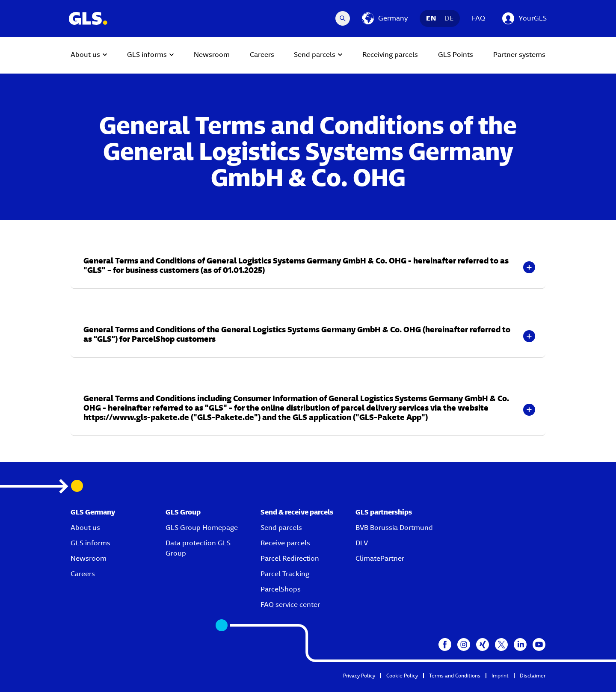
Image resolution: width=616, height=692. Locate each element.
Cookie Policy (402, 676)
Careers (83, 574)
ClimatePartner (380, 558)
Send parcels (281, 528)
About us (85, 528)
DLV (362, 543)
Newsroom (89, 558)
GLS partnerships (384, 512)
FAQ (478, 18)
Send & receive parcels (297, 512)
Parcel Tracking (285, 574)
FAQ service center (290, 605)
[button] (308, 267)
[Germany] (385, 18)
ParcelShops (281, 589)
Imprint (500, 676)
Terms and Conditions (455, 676)
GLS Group (183, 512)
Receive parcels (285, 543)
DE (449, 18)
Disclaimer (533, 676)
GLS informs (90, 543)
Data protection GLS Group (198, 548)
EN (431, 18)
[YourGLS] (524, 18)
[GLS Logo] (88, 18)
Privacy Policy (359, 676)
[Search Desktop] (343, 18)
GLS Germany (93, 512)
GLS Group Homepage (202, 528)
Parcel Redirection (290, 558)
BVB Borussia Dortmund (394, 528)
